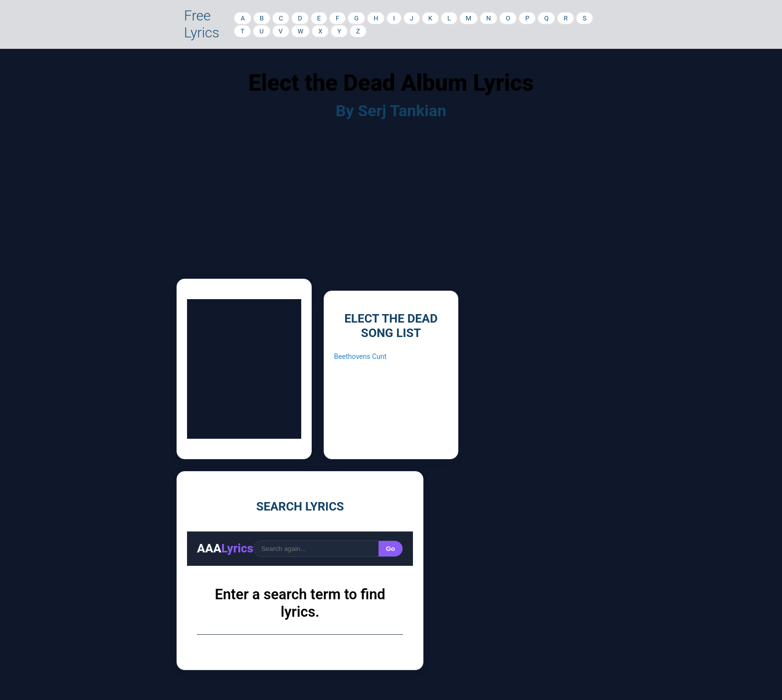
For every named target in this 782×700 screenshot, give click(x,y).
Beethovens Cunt (360, 356)
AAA (225, 548)
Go (391, 549)
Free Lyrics (202, 24)
